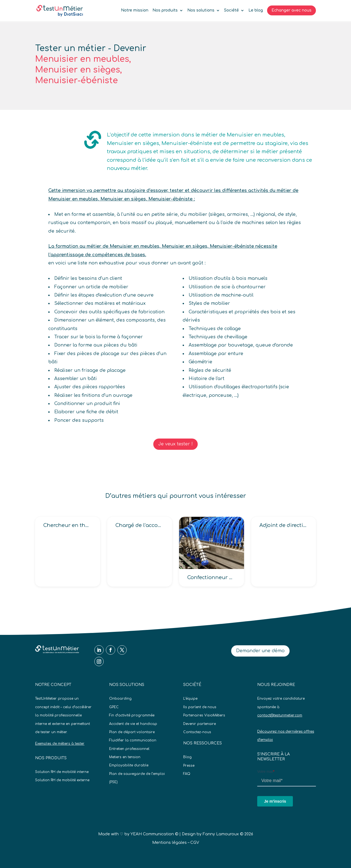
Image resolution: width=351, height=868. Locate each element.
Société (231, 10)
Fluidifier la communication (133, 740)
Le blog (256, 10)
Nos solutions (201, 10)
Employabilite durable (129, 765)
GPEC (114, 707)
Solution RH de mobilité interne (62, 772)
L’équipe (190, 699)
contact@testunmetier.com (280, 715)
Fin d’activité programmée (132, 715)
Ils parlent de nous (200, 707)
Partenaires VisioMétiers (204, 715)
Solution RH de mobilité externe (62, 780)
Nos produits (165, 10)
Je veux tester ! (175, 444)
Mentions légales (169, 843)
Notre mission (135, 10)
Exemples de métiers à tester (60, 744)
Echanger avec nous (291, 10)
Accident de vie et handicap (133, 724)
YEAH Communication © (154, 834)
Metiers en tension (125, 757)
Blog (187, 757)
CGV (195, 843)
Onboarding (120, 699)
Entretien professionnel (129, 749)
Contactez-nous (197, 732)
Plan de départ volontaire (132, 732)
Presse (189, 766)
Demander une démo (260, 651)
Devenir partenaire (199, 724)
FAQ (187, 774)
